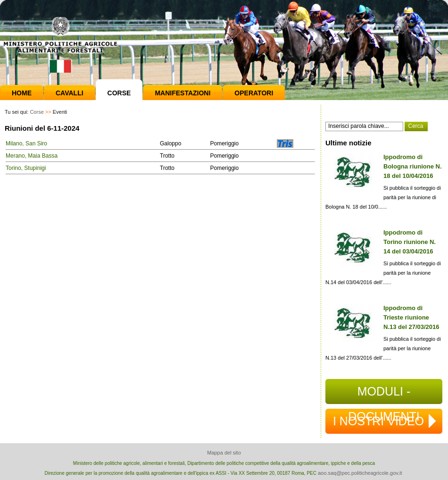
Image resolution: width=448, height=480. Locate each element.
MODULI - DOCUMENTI (384, 394)
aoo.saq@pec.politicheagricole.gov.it (360, 473)
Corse (119, 93)
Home (22, 93)
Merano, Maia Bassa (32, 156)
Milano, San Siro (26, 143)
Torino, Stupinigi (26, 168)
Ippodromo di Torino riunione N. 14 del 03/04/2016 (410, 242)
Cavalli (70, 93)
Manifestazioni (183, 93)
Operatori (254, 93)
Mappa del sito (224, 453)
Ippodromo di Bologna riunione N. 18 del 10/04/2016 (413, 166)
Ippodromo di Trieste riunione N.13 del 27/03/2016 (411, 317)
